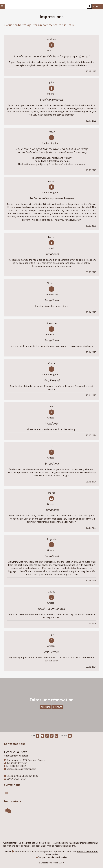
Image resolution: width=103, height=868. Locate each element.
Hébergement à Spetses (16, 756)
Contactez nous (15, 744)
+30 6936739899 (18, 766)
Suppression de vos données (51, 857)
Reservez (97, 6)
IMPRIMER (66, 736)
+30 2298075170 (19, 763)
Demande (46, 707)
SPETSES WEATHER (51, 827)
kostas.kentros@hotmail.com (21, 769)
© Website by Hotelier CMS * (51, 863)
